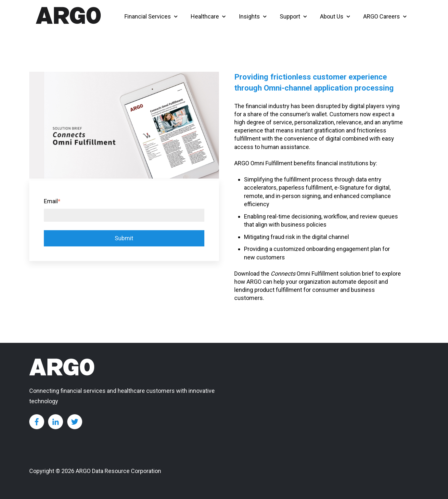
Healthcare (205, 16)
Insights (249, 16)
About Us (332, 16)
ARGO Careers (382, 16)
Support (290, 16)
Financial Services (148, 16)
